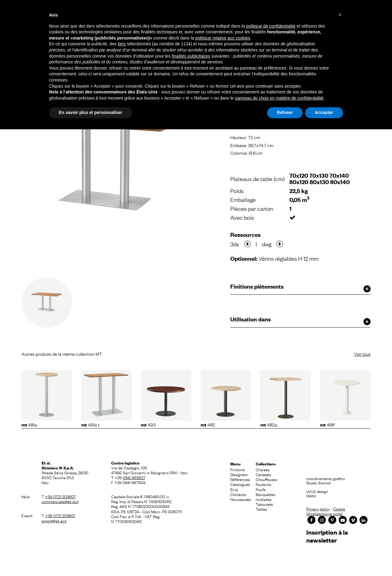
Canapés (263, 474)
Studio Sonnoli (319, 483)
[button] (340, 15)
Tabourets (264, 504)
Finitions (237, 469)
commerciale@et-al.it (60, 501)
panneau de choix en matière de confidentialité (279, 98)
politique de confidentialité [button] (271, 26)
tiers (122, 44)
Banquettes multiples (266, 497)
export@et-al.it (54, 521)
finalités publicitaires (191, 56)
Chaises (263, 469)
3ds (235, 244)
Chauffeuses (266, 479)
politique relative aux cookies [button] (223, 38)
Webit (311, 495)
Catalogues (240, 484)
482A (269, 424)
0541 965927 (134, 477)
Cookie (339, 509)
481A (29, 424)
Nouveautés (241, 499)
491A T (90, 424)
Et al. (234, 489)
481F (327, 424)
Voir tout (362, 354)
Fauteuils (263, 484)
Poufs (261, 489)
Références (240, 479)
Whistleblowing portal (324, 513)
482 (208, 424)
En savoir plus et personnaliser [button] (91, 112)
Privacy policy (318, 509)
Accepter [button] (324, 112)
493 (148, 424)
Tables (261, 509)
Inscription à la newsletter (327, 536)
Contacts (238, 494)
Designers (239, 474)
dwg (267, 244)
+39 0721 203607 (60, 496)
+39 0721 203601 (60, 515)
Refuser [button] (285, 112)
